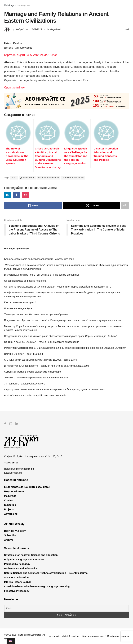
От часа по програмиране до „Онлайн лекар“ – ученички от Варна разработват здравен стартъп (58, 287)
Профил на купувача (118, 636)
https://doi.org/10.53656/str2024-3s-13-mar (30, 55)
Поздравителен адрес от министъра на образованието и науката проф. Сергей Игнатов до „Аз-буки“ (61, 336)
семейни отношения (73, 178)
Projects (9, 509)
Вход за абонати (14, 491)
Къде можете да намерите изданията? (27, 487)
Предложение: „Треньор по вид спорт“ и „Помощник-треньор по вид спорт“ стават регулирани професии (63, 320)
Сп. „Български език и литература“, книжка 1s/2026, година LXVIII (41, 360)
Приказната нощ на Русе (18, 308)
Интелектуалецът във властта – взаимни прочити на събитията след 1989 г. (47, 366)
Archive (9, 540)
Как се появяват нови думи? (20, 302)
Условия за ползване (93, 636)
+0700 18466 (11, 463)
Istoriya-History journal (17, 582)
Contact (9, 500)
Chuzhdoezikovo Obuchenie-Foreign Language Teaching (37, 586)
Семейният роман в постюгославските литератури (33, 372)
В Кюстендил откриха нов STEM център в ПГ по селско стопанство (42, 275)
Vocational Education (16, 577)
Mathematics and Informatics (21, 568)
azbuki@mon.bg (13, 473)
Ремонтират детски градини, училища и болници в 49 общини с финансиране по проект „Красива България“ (65, 348)
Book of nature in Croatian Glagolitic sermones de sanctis (35, 396)
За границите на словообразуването (25, 384)
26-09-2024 (36, 29)
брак (14, 178)
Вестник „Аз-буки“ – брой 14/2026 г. (24, 354)
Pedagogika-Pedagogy (17, 564)
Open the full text (15, 88)
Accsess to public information (64, 636)
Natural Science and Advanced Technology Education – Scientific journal (46, 573)
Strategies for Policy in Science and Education (31, 555)
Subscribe (10, 505)
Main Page (9, 5)
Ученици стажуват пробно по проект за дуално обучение (36, 314)
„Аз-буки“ (19, 29)
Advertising (11, 514)
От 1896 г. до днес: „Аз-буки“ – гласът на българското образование (42, 342)
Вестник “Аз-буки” (15, 531)
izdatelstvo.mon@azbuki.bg (19, 469)
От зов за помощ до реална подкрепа (25, 281)
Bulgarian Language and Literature (24, 560)
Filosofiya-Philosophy (17, 591)
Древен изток (27, 178)
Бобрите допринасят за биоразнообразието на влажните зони (39, 259)
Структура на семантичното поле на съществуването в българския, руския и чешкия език (54, 389)
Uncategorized (24, 5)
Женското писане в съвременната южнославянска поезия (37, 378)
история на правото (48, 178)
